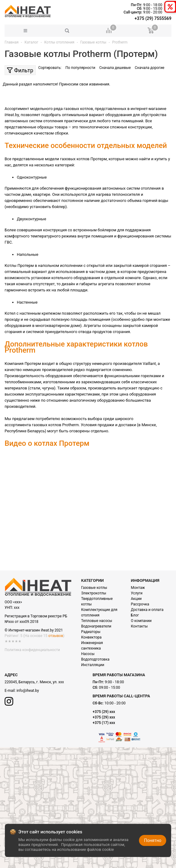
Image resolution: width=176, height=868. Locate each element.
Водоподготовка (95, 659)
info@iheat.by (28, 691)
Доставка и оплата (147, 610)
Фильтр (20, 70)
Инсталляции (93, 665)
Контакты (139, 626)
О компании (141, 621)
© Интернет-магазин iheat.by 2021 (34, 630)
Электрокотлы (94, 593)
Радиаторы (91, 632)
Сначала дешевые (115, 68)
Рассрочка (140, 604)
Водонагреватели (96, 626)
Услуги (137, 593)
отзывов (56, 636)
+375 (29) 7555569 (153, 18)
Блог (135, 615)
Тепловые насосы (97, 621)
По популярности (81, 68)
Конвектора (91, 637)
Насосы (88, 654)
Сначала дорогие (150, 68)
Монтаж (138, 588)
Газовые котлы (94, 588)
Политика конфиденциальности (32, 650)
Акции (136, 599)
